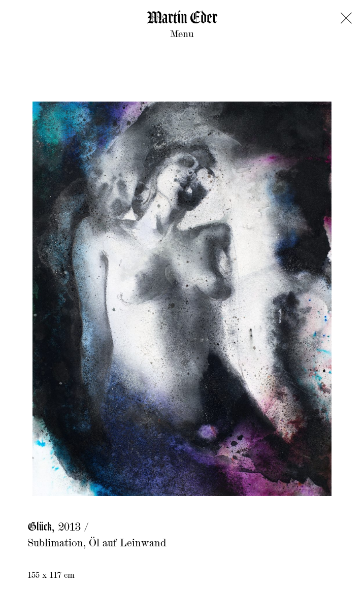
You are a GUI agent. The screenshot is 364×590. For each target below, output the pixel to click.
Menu (182, 35)
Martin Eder (182, 18)
